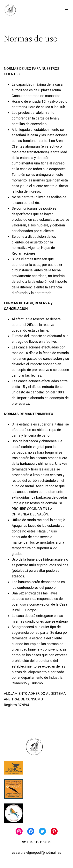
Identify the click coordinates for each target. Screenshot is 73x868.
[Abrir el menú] (67, 10)
